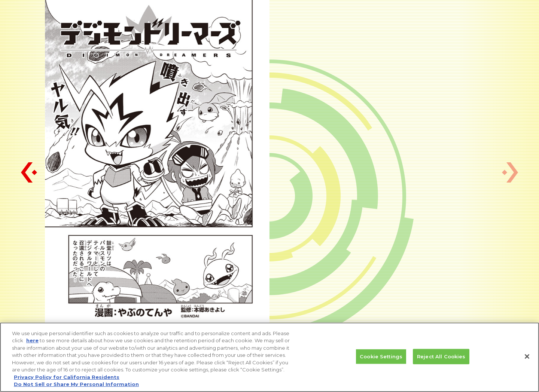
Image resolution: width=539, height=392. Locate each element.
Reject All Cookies (441, 358)
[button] (29, 173)
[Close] (527, 358)
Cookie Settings (381, 358)
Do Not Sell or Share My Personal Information (76, 385)
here (32, 342)
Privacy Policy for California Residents (67, 378)
